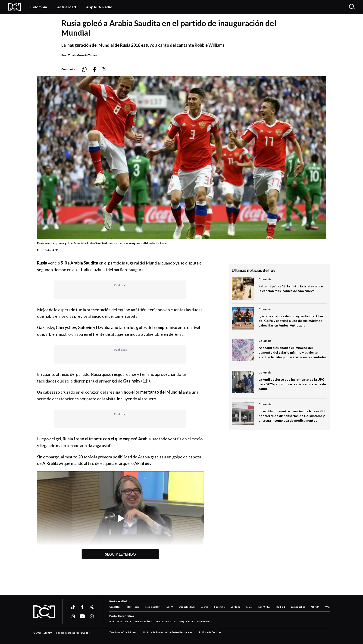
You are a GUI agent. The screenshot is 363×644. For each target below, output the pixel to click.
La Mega (235, 607)
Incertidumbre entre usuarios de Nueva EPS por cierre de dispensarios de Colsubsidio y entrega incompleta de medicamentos (292, 416)
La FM (170, 607)
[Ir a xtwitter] (92, 607)
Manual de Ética (143, 621)
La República (298, 607)
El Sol (249, 607)
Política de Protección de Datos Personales (168, 632)
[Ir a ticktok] (73, 608)
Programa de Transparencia (194, 621)
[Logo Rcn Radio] (15, 7)
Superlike (219, 607)
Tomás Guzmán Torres (82, 55)
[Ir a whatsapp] (92, 616)
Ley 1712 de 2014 (166, 621)
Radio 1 (281, 607)
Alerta (205, 607)
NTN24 (315, 607)
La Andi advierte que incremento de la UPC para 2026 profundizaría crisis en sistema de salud (292, 384)
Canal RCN (115, 607)
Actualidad (67, 7)
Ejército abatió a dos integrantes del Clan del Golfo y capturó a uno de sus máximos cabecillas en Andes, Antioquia (291, 321)
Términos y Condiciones (123, 632)
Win (327, 607)
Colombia (39, 7)
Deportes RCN (187, 607)
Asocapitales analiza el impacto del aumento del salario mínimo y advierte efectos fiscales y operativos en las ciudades (293, 352)
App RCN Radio (99, 7)
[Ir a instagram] (73, 616)
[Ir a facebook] (82, 607)
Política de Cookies (210, 632)
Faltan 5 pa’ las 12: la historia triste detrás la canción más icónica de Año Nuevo (291, 288)
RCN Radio (133, 607)
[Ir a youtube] (82, 616)
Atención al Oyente (120, 621)
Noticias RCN (153, 607)
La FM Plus (264, 607)
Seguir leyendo (120, 554)
